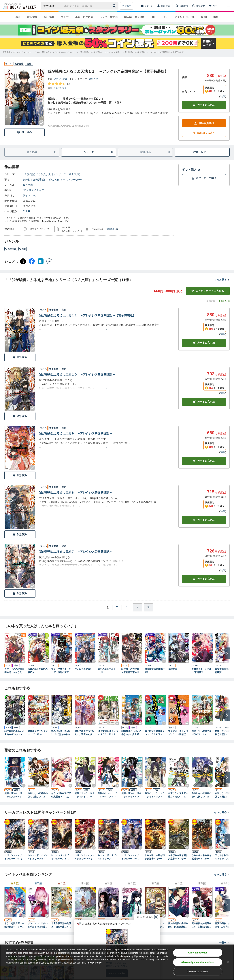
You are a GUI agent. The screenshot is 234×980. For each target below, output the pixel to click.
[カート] (214, 6)
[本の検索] (51, 6)
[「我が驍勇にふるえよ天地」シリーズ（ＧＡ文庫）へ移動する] (100, 52)
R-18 (204, 17)
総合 (18, 17)
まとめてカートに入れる (208, 291)
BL (154, 17)
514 (26, 211)
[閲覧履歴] (199, 6)
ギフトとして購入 (204, 178)
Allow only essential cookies (198, 962)
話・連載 (49, 17)
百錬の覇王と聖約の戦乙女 (38, 671)
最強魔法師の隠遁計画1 (155, 671)
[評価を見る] (59, 86)
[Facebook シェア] (32, 261)
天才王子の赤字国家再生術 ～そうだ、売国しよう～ (14, 671)
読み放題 (32, 17)
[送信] (115, 6)
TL (165, 17)
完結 (23, 249)
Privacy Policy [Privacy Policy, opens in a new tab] (94, 963)
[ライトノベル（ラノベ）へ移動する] (65, 52)
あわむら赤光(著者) (34, 180)
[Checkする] (42, 123)
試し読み (24, 132)
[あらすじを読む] (112, 113)
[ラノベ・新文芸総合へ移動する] (43, 52)
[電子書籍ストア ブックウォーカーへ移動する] (17, 52)
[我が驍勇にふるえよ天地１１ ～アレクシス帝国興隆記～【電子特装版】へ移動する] (155, 52)
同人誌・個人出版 (134, 17)
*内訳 (223, 96)
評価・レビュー (202, 152)
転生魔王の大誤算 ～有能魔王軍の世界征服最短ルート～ (131, 671)
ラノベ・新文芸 (109, 17)
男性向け (11, 249)
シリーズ (99, 152)
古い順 (211, 301)
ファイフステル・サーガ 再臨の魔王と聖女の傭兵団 (61, 671)
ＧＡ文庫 (28, 185)
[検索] (115, 6)
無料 (216, 17)
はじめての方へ (204, 133)
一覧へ (224, 942)
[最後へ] (148, 607)
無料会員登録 (204, 123)
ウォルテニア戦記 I (84, 669)
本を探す (127, 6)
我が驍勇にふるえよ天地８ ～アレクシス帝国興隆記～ (76, 493)
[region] (117, 962)
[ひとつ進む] (137, 607)
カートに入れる (204, 105)
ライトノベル (30, 195)
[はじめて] (182, 6)
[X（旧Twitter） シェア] (23, 261)
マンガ (65, 17)
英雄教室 (173, 669)
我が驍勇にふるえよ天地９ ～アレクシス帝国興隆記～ (76, 433)
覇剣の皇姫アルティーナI (108, 671)
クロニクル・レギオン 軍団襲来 (201, 671)
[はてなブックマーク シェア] (41, 261)
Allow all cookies (198, 953)
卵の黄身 (93, 79)
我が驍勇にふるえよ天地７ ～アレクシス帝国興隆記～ (76, 552)
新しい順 (224, 301)
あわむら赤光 (61, 79)
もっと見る (222, 280)
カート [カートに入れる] (204, 343)
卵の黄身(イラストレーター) (65, 180)
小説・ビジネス (84, 17)
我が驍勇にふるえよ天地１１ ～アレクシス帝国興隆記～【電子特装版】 (87, 315)
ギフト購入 (191, 170)
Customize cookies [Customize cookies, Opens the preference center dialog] (198, 971)
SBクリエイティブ (33, 190)
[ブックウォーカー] (20, 6)
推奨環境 (112, 229)
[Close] (228, 962)
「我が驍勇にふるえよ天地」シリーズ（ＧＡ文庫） (52, 174)
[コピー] (49, 261)
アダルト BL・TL (185, 17)
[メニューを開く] (229, 6)
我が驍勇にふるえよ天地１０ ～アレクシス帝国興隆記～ (77, 375)
